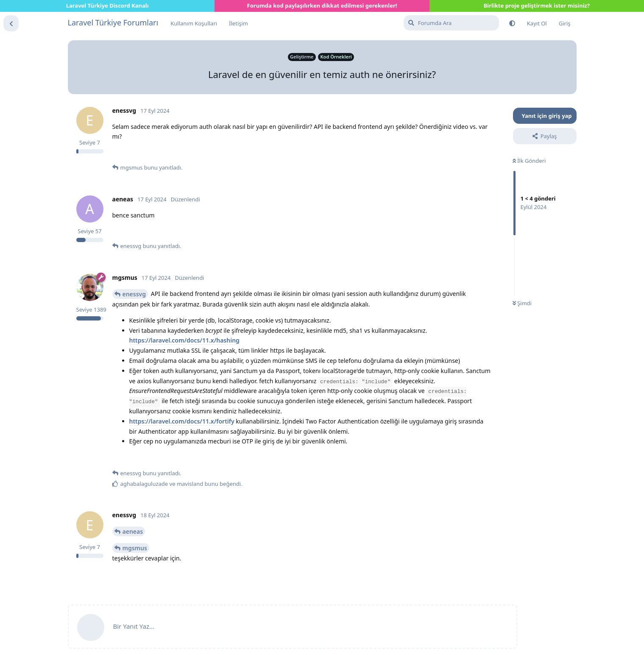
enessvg (134, 294)
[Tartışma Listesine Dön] (11, 23)
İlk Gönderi (529, 161)
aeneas (133, 531)
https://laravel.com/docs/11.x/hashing (184, 340)
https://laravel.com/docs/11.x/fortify (182, 421)
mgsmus (135, 548)
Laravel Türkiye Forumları (113, 22)
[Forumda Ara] (451, 23)
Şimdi (522, 303)
